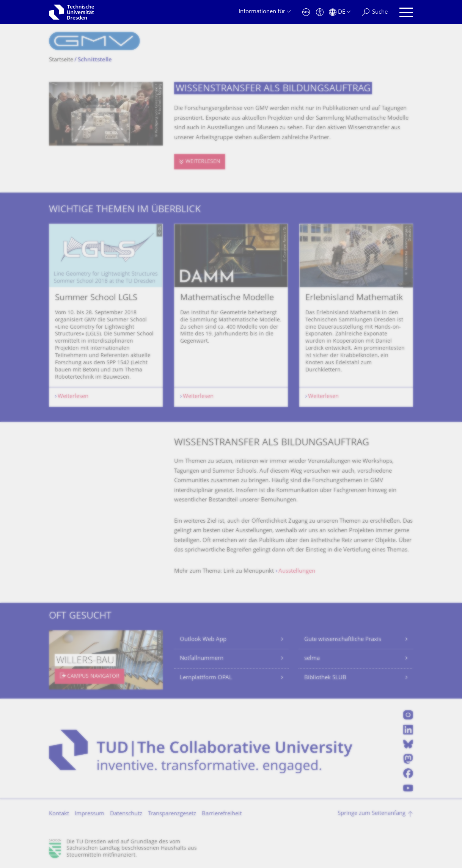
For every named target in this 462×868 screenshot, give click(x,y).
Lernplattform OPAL (206, 678)
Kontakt (59, 814)
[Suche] (375, 12)
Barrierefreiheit (222, 814)
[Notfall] (306, 12)
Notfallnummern (202, 659)
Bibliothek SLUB (325, 678)
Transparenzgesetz (172, 814)
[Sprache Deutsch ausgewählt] (340, 12)
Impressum (90, 814)
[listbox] (231, 315)
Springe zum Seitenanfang (372, 814)
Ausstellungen (297, 571)
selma (312, 659)
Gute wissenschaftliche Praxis (343, 640)
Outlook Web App (203, 640)
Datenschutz (126, 814)
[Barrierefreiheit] (320, 12)
